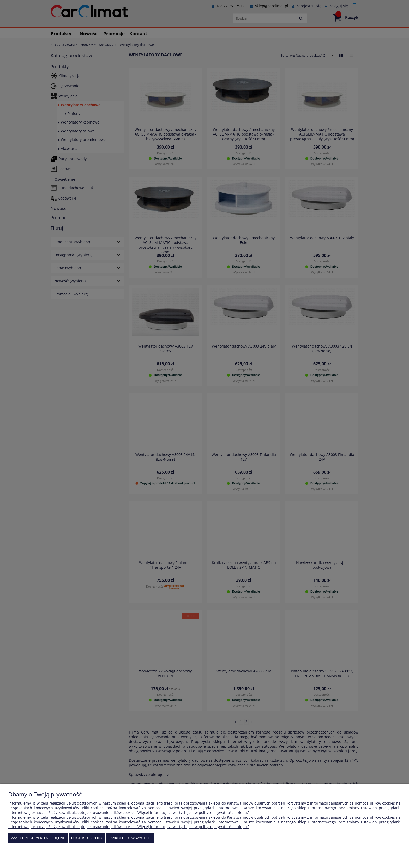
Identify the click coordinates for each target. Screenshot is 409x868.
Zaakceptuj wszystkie (130, 838)
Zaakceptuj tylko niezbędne (38, 838)
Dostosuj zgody (87, 838)
